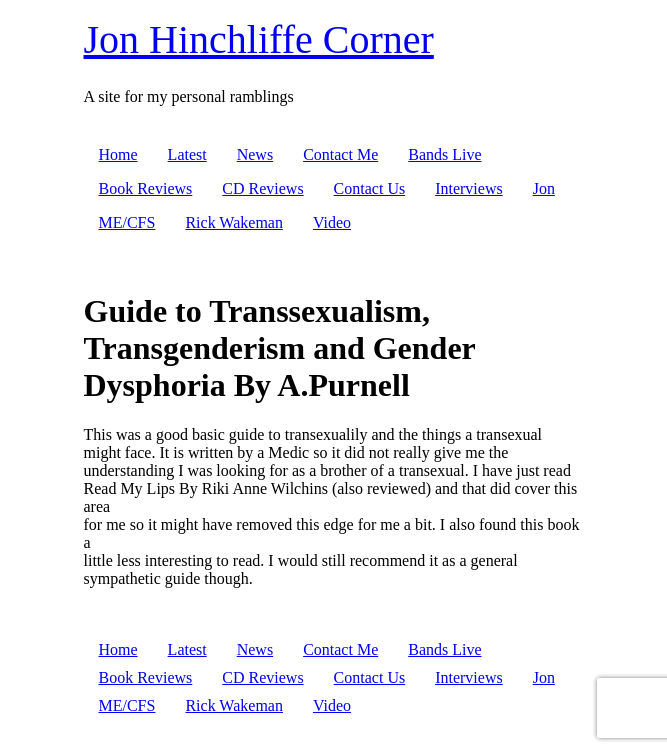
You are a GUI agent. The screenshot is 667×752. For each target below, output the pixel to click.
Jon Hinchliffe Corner (259, 39)
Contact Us (370, 188)
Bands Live (444, 154)
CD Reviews (262, 188)
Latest (187, 154)
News (255, 154)
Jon (544, 188)
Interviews (469, 188)
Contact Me (340, 154)
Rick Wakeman (234, 222)
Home (118, 154)
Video (332, 222)
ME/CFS (127, 222)
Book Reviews (146, 188)
